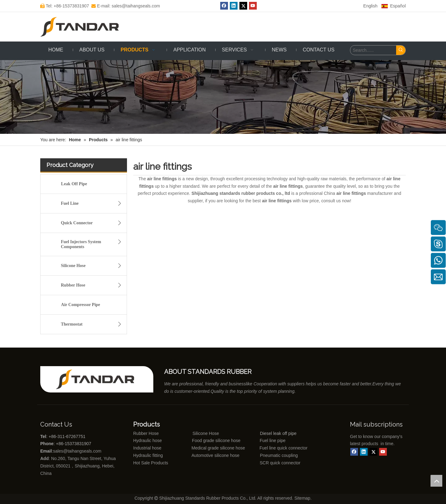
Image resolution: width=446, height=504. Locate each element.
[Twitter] (243, 6)
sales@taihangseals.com (78, 451)
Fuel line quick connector (284, 448)
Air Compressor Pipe (81, 305)
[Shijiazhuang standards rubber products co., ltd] (99, 379)
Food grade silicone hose (217, 440)
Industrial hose (147, 448)
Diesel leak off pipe (278, 433)
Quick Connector (93, 223)
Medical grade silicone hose (218, 448)
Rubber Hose (93, 285)
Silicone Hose (93, 266)
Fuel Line (93, 204)
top (436, 481)
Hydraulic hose (148, 440)
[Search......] (373, 50)
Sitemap (302, 498)
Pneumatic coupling (279, 455)
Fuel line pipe (273, 440)
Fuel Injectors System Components (93, 243)
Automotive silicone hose (204, 455)
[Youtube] (253, 6)
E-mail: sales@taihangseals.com (126, 6)
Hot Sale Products (151, 463)
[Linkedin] (234, 6)
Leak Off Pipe (74, 184)
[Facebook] (224, 6)
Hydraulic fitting (148, 455)
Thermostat (93, 324)
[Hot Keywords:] (401, 50)
